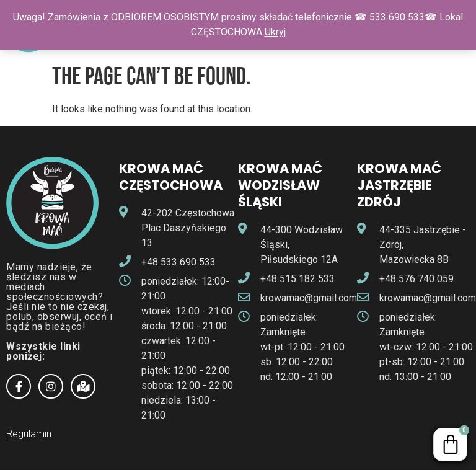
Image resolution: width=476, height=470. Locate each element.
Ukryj (275, 32)
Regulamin (29, 434)
